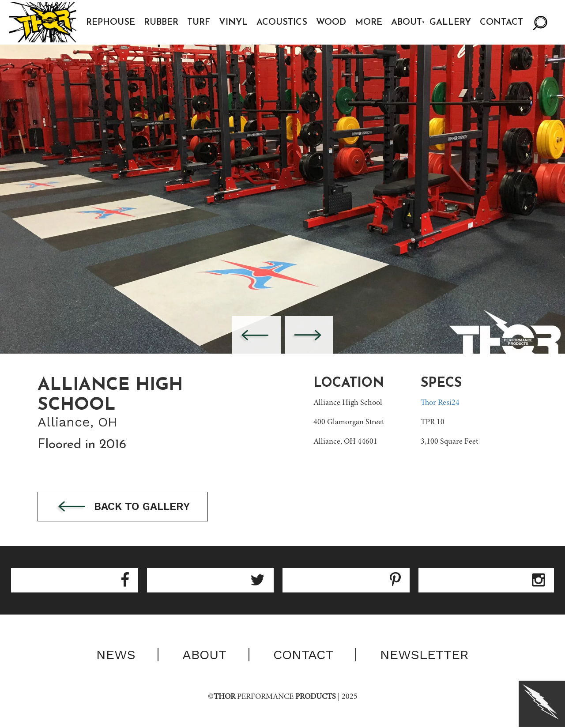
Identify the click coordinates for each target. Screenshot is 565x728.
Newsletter (424, 655)
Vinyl (233, 23)
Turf (199, 23)
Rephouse (111, 23)
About (407, 23)
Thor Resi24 (440, 403)
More (369, 23)
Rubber (161, 23)
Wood (331, 23)
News (116, 655)
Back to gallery (123, 507)
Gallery (450, 23)
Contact (501, 23)
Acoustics (282, 23)
